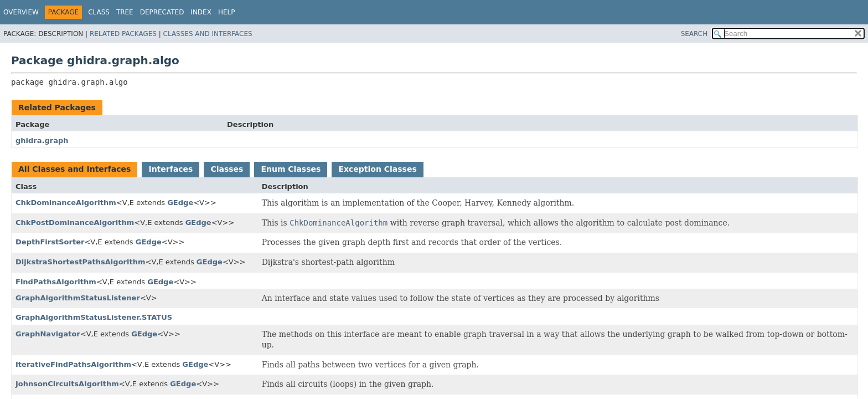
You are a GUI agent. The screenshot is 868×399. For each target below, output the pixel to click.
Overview (21, 12)
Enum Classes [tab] (291, 169)
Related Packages (123, 34)
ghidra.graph (42, 140)
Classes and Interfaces (208, 34)
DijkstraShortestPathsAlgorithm (81, 262)
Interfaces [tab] (170, 169)
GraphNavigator (48, 334)
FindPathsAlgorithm (56, 282)
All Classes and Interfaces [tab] (74, 169)
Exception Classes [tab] (377, 169)
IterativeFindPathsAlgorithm (73, 364)
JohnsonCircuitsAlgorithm (67, 384)
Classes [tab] (227, 169)
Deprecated (162, 12)
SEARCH (694, 34)
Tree (125, 12)
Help (227, 12)
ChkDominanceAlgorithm (66, 203)
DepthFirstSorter (50, 242)
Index (201, 12)
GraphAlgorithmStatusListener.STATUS (94, 317)
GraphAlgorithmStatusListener (78, 298)
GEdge (180, 203)
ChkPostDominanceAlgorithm (75, 222)
